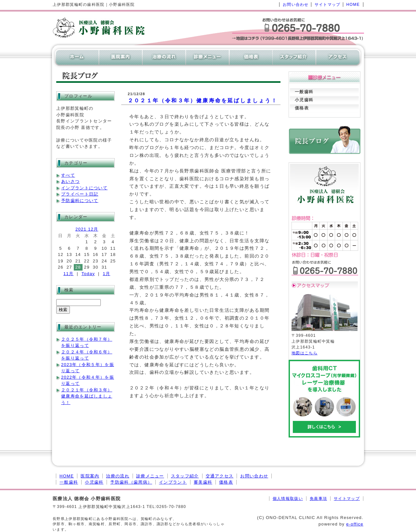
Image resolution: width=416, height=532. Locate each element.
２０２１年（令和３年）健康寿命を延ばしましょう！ (203, 101)
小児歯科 (304, 100)
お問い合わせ (296, 5)
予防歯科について (80, 201)
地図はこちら (305, 353)
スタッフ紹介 (185, 476)
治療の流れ (118, 476)
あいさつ (70, 181)
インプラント (173, 482)
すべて (68, 175)
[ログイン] (254, 499)
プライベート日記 (80, 194)
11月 (68, 274)
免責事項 (318, 499)
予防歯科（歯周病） (131, 482)
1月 (106, 274)
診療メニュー (150, 476)
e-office (355, 524)
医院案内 (90, 476)
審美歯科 (203, 482)
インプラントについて (84, 188)
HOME (353, 5)
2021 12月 (87, 229)
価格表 (302, 108)
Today (88, 274)
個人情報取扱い (288, 499)
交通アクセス (220, 476)
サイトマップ (328, 5)
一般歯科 (304, 92)
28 (78, 267)
